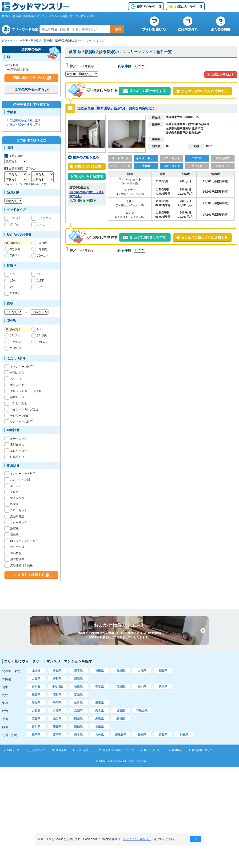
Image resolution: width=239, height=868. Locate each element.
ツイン (41, 225)
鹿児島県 (121, 735)
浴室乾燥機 (17, 559)
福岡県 (36, 735)
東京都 (36, 687)
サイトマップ (37, 750)
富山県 (78, 695)
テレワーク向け (20, 416)
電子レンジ (17, 498)
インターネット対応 (23, 474)
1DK (13, 281)
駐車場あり (17, 457)
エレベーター (19, 451)
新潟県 (78, 679)
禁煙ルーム (17, 397)
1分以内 (42, 243)
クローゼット (19, 510)
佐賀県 (163, 735)
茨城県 (121, 687)
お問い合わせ (84, 750)
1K (39, 274)
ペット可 (16, 379)
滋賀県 (121, 711)
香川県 (36, 727)
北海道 (36, 671)
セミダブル (44, 218)
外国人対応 (17, 373)
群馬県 (163, 687)
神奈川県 (57, 687)
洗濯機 (14, 529)
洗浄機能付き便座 (21, 565)
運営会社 (61, 750)
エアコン (16, 486)
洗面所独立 (17, 516)
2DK (40, 287)
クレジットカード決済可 (26, 391)
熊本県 (78, 735)
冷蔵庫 (14, 504)
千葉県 (100, 687)
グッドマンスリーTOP (15, 40)
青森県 (57, 671)
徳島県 (100, 727)
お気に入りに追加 (87, 166)
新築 (40, 329)
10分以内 (43, 256)
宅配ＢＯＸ (17, 445)
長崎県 (142, 735)
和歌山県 (142, 711)
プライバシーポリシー (137, 839)
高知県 (78, 727)
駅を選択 (36, 40)
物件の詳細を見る (86, 157)
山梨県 (36, 679)
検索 (117, 29)
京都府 (78, 711)
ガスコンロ (17, 547)
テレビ (14, 492)
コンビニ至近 (19, 403)
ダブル (14, 225)
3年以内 (15, 336)
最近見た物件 (149, 7)
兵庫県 (57, 711)
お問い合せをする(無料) (87, 176)
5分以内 (42, 249)
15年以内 (43, 342)
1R (12, 274)
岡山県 (78, 719)
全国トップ (13, 750)
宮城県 (121, 671)
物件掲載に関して (202, 750)
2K (12, 287)
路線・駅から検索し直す (25, 125)
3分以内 (15, 249)
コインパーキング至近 (24, 409)
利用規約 (177, 750)
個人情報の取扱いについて (118, 750)
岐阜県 (78, 703)
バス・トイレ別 (20, 480)
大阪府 (36, 711)
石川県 (57, 695)
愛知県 (36, 703)
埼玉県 (78, 687)
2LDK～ (15, 293)
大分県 (100, 735)
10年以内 (16, 342)
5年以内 (42, 336)
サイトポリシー (153, 750)
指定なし (16, 243)
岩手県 (78, 671)
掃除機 (14, 535)
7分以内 (15, 256)
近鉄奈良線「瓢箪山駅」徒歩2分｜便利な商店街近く (116, 108)
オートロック (19, 439)
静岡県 (57, 703)
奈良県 (100, 711)
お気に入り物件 (188, 7)
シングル (16, 218)
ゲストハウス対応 (21, 422)
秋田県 (100, 671)
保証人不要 (17, 385)
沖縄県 (184, 735)
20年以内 (16, 348)
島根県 (121, 719)
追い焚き (16, 553)
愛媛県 (57, 727)
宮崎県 (57, 735)
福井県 (36, 695)
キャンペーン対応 (21, 367)
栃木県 (142, 687)
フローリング (19, 523)
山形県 (142, 671)
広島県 (36, 719)
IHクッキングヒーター (24, 541)
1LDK (40, 281)
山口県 (57, 719)
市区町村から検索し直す (25, 120)
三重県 (100, 703)
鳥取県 (100, 719)
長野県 (57, 679)
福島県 (163, 671)
